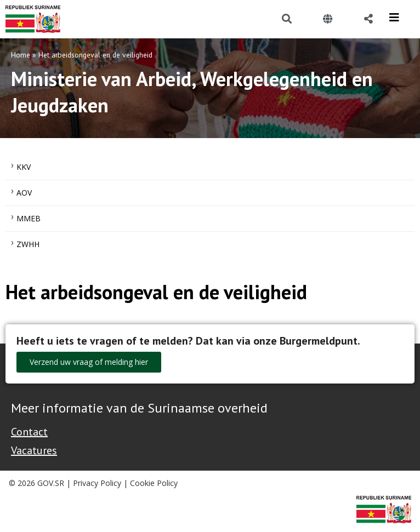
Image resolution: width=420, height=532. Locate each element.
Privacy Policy (97, 483)
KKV (24, 167)
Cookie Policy (154, 483)
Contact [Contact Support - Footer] (29, 432)
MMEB (29, 218)
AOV (24, 193)
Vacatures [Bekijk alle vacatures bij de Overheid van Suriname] (34, 450)
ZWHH (28, 244)
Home (21, 55)
